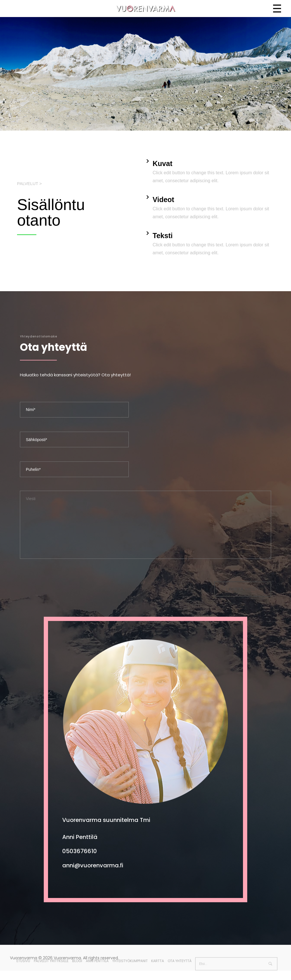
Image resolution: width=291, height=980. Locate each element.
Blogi (77, 961)
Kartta (158, 961)
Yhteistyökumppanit (130, 961)
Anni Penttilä (97, 961)
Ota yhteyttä (180, 961)
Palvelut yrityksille (51, 961)
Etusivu (23, 961)
